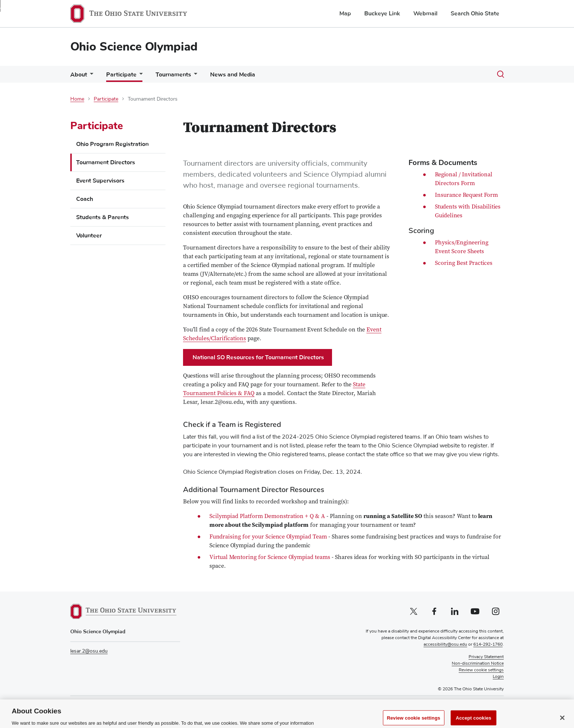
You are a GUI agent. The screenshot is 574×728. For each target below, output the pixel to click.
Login (498, 677)
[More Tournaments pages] (194, 76)
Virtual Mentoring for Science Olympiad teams (270, 558)
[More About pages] (90, 76)
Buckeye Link (382, 14)
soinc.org (146, 705)
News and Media (233, 75)
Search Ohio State (475, 14)
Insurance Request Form (466, 195)
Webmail (425, 14)
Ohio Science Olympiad (134, 47)
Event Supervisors (100, 181)
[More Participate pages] (139, 76)
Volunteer (89, 236)
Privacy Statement (486, 657)
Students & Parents (102, 217)
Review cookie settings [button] (481, 670)
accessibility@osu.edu (445, 645)
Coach (85, 199)
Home (77, 99)
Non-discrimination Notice (478, 664)
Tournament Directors (106, 162)
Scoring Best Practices (464, 263)
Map (345, 14)
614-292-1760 (488, 645)
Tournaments (173, 75)
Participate (121, 75)
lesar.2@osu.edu (89, 651)
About (79, 75)
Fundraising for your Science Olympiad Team (268, 537)
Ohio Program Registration (112, 144)
